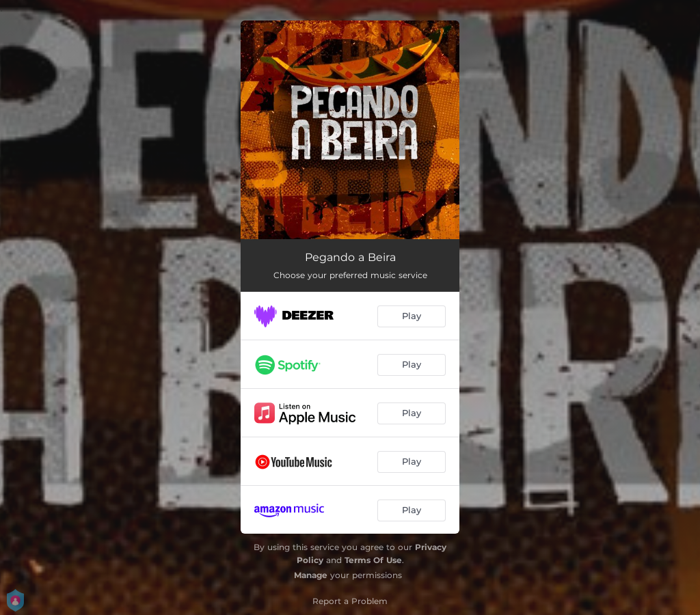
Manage (311, 575)
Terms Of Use (373, 560)
